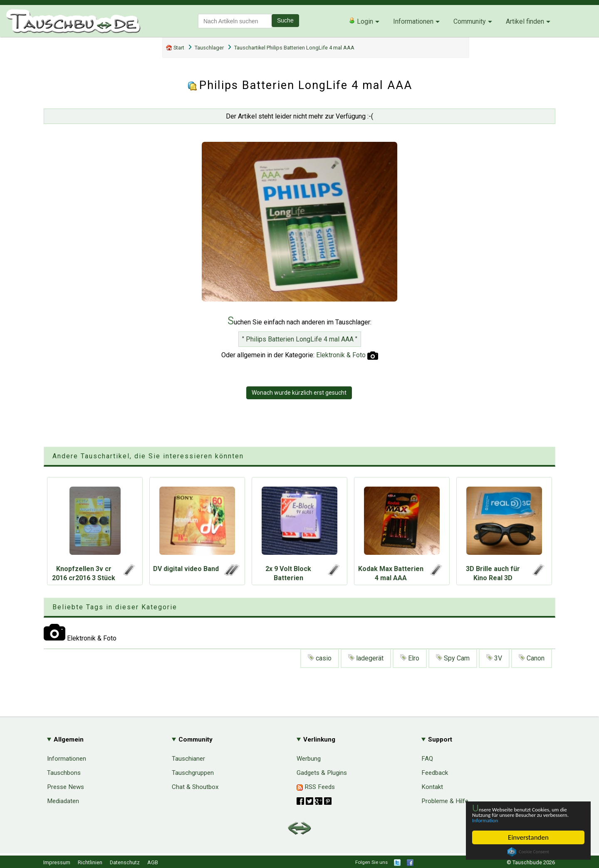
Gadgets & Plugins (322, 773)
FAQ (427, 759)
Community (470, 21)
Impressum (57, 862)
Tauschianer (188, 759)
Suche (285, 20)
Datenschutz (125, 862)
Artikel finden (525, 21)
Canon (532, 658)
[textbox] (235, 21)
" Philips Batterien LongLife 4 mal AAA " (300, 339)
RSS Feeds (316, 787)
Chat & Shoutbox (195, 787)
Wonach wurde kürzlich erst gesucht (299, 393)
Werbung (309, 759)
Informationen (413, 21)
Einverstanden (528, 837)
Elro (410, 658)
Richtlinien (90, 862)
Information (524, 820)
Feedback (435, 773)
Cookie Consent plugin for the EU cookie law (528, 852)
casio (320, 658)
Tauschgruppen (193, 773)
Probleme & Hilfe (445, 801)
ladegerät (366, 658)
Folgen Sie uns (371, 862)
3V (494, 658)
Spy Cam (453, 658)
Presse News (66, 787)
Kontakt (432, 787)
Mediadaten (63, 801)
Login (361, 21)
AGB (153, 862)
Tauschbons (64, 773)
